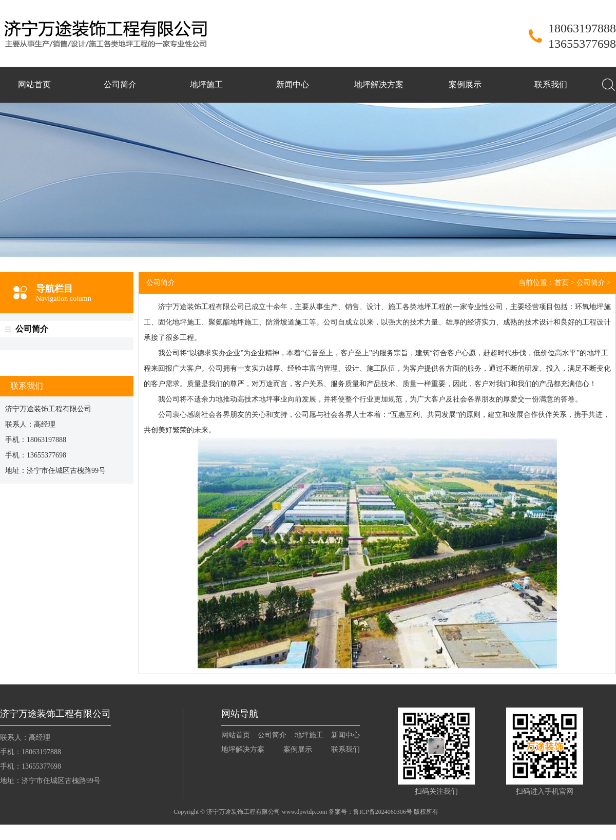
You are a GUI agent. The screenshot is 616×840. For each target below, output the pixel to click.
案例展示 (465, 84)
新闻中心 (293, 84)
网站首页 (34, 84)
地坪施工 (206, 84)
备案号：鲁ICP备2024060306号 (370, 812)
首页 (562, 283)
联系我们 (551, 84)
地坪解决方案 (379, 84)
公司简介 (120, 84)
